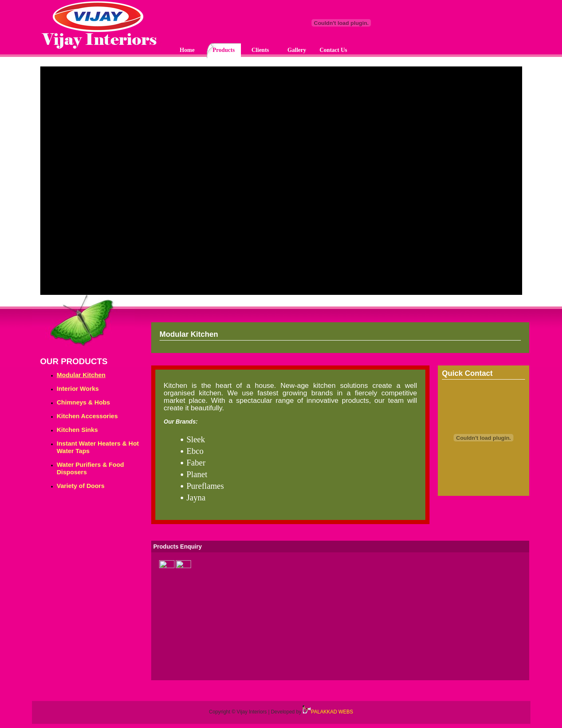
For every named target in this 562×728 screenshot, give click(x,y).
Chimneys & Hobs (83, 402)
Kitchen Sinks (77, 430)
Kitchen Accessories (87, 416)
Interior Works (78, 389)
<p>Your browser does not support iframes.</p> (281, 183)
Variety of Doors (81, 486)
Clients (260, 50)
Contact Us (333, 50)
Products (224, 50)
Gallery (297, 50)
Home (187, 50)
